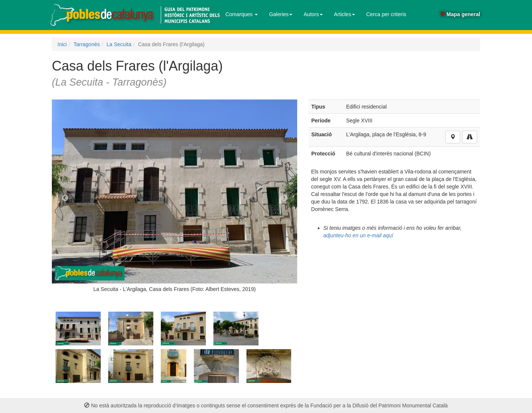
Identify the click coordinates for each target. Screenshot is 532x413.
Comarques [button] (242, 14)
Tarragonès (87, 44)
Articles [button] (345, 14)
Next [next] (284, 198)
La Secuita (119, 44)
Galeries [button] (281, 14)
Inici (62, 44)
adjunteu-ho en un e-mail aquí (358, 235)
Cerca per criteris (386, 14)
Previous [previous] (65, 198)
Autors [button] (313, 14)
